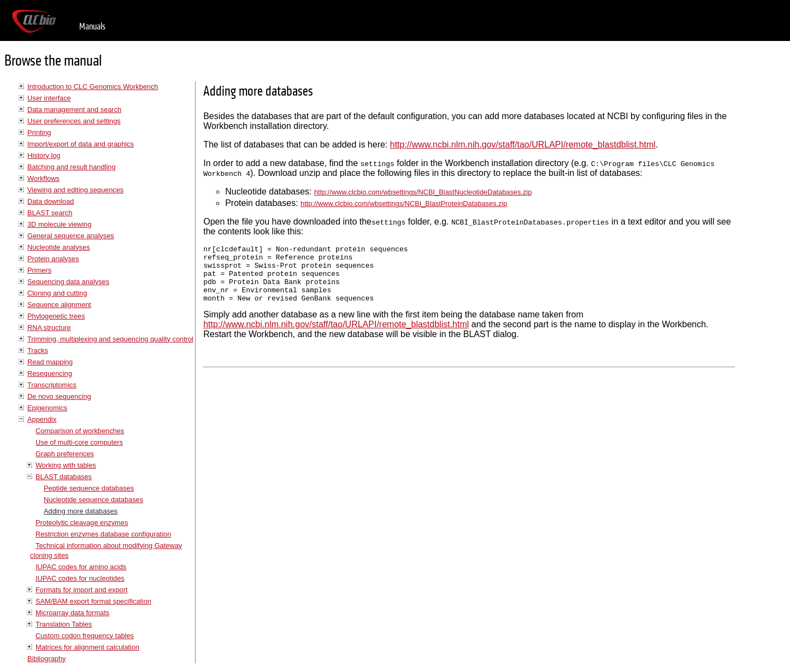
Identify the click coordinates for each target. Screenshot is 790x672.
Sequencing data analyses (68, 282)
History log (44, 155)
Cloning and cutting (57, 293)
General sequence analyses (71, 236)
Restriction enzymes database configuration (103, 534)
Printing (39, 132)
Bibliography (46, 659)
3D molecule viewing (59, 224)
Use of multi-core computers (79, 442)
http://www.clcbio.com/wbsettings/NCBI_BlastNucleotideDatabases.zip (423, 192)
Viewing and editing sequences (75, 190)
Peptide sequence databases (89, 488)
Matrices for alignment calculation (87, 647)
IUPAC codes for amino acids (81, 567)
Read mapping (50, 362)
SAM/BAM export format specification (93, 601)
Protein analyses (53, 259)
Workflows (43, 178)
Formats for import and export (82, 590)
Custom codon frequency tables (85, 636)
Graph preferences (65, 454)
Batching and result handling (72, 167)
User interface (49, 98)
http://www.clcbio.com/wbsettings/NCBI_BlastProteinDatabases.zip (404, 204)
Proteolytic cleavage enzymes (82, 523)
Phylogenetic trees (56, 316)
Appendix (42, 419)
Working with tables (66, 465)
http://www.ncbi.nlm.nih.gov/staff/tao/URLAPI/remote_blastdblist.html (523, 145)
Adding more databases (81, 511)
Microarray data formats (72, 613)
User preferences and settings (74, 121)
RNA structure (49, 328)
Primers (39, 270)
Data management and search (74, 110)
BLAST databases (64, 477)
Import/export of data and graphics (81, 144)
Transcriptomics (52, 385)
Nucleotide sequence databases (93, 500)
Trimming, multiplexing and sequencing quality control (110, 339)
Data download (51, 201)
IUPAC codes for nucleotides (80, 578)
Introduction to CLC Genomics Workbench (93, 87)
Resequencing (50, 373)
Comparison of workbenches (80, 431)
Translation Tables (64, 624)
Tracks (38, 350)
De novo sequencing (59, 396)
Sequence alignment (59, 305)
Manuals (92, 26)
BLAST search (50, 213)
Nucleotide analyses (59, 247)
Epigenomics (47, 408)
